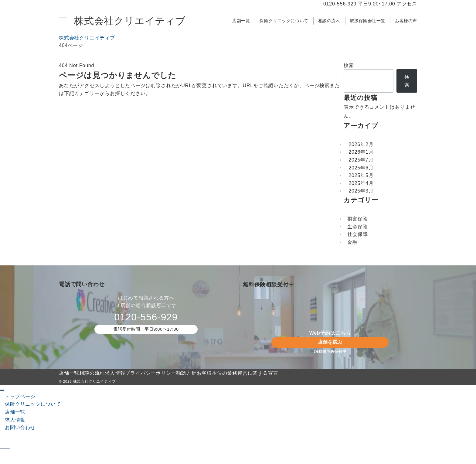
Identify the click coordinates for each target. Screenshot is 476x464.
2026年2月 (361, 144)
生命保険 (357, 227)
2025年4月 (361, 183)
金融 (352, 242)
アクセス (407, 4)
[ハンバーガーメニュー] (5, 452)
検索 (349, 65)
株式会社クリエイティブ (130, 21)
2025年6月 (361, 168)
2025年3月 (361, 191)
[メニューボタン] (63, 21)
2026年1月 (361, 152)
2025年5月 (361, 175)
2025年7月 (361, 160)
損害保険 (357, 219)
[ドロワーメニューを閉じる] (2, 390)
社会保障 (357, 234)
